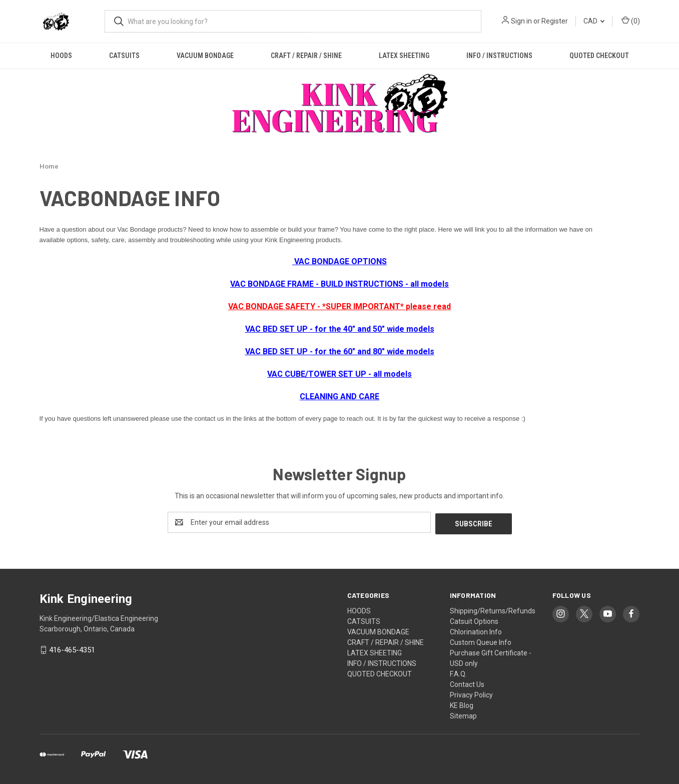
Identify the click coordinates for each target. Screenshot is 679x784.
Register (555, 21)
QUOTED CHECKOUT (599, 56)
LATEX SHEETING (404, 56)
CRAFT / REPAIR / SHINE (306, 56)
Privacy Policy (471, 693)
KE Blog (462, 704)
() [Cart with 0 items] (631, 21)
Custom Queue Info (481, 641)
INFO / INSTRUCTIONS (499, 56)
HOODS (61, 56)
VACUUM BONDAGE (205, 56)
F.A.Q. (458, 672)
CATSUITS (124, 56)
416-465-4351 (72, 649)
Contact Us (467, 683)
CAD (594, 21)
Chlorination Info (476, 630)
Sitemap (463, 714)
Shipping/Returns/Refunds (493, 609)
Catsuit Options (474, 620)
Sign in (521, 21)
